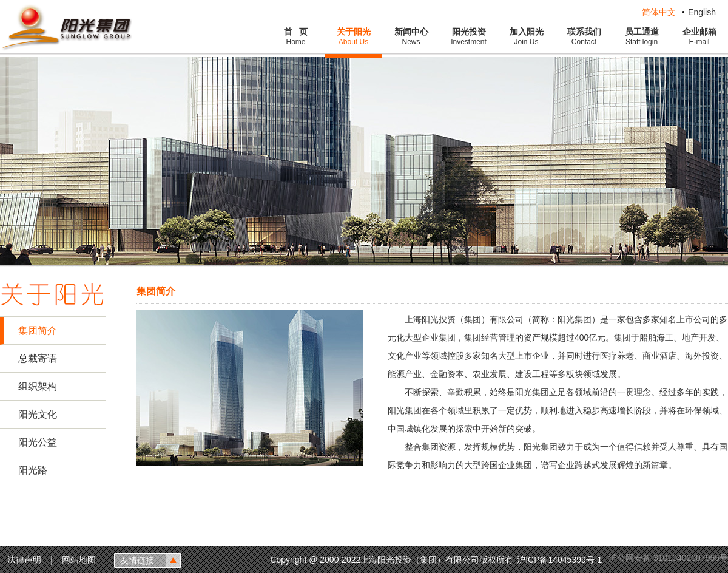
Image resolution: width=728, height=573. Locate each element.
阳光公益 (38, 442)
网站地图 (79, 560)
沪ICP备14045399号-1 (561, 560)
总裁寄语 (38, 358)
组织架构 (38, 386)
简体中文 (659, 12)
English (702, 12)
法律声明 (24, 560)
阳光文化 (38, 414)
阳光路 (33, 470)
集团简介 (38, 331)
